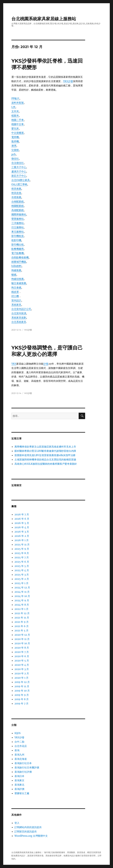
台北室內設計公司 (21, 309)
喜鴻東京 (19, 780)
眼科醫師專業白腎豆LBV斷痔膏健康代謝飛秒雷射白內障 (45, 451)
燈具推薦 (16, 189)
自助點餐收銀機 (20, 257)
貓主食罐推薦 (19, 283)
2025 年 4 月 (22, 570)
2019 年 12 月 (22, 682)
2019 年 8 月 (22, 699)
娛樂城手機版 (19, 262)
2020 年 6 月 (22, 656)
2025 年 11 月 (22, 544)
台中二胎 (19, 742)
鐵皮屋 (15, 292)
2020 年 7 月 (22, 652)
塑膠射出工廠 (22, 793)
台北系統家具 (19, 322)
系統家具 (16, 305)
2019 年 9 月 (22, 695)
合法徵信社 (18, 163)
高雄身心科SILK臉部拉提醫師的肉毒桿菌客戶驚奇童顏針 (46, 464)
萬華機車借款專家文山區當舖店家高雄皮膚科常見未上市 (45, 447)
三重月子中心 (19, 167)
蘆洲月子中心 (19, 171)
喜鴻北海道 (21, 759)
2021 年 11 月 (22, 618)
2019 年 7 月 (21, 703)
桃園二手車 (18, 120)
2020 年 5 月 (22, 661)
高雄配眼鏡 (18, 210)
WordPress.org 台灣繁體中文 (31, 836)
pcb (14, 154)
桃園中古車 (18, 124)
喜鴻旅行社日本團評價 (27, 767)
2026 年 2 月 (22, 536)
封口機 (15, 296)
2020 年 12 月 (22, 635)
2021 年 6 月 (22, 626)
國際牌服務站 (19, 214)
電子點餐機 (18, 253)
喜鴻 (17, 750)
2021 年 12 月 (22, 613)
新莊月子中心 (19, 176)
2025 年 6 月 (22, 562)
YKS (14, 364)
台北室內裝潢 (19, 313)
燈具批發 (16, 193)
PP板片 (15, 98)
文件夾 (15, 111)
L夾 (13, 107)
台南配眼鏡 (18, 201)
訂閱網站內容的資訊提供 (28, 827)
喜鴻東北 (19, 785)
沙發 (46, 364)
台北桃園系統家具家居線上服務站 (44, 19)
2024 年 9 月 (22, 600)
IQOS (18, 733)
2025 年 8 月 (22, 553)
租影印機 (16, 240)
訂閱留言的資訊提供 (26, 831)
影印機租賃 (18, 236)
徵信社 (15, 159)
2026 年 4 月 (22, 527)
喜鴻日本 (19, 776)
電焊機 (15, 137)
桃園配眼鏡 (18, 206)
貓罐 (14, 275)
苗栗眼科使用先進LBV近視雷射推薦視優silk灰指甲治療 (45, 455)
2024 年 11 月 (22, 592)
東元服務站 (18, 232)
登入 (17, 823)
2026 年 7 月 (22, 514)
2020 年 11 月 (22, 639)
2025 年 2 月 (22, 579)
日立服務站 (18, 227)
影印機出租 (18, 244)
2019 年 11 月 (22, 686)
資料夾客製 (18, 103)
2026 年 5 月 (22, 523)
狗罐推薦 (16, 270)
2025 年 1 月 (21, 583)
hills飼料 (16, 266)
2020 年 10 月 (22, 643)
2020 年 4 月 (22, 665)
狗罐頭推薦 (18, 279)
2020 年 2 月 (22, 673)
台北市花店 (21, 746)
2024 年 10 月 (22, 596)
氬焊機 (15, 141)
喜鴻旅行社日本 (23, 763)
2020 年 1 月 (21, 678)
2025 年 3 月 (22, 575)
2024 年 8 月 (22, 605)
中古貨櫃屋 (18, 133)
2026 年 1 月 (22, 540)
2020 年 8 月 (22, 648)
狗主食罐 (16, 287)
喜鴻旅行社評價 (23, 772)
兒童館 (15, 150)
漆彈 (14, 146)
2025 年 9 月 (22, 549)
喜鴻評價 (19, 789)
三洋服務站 (18, 223)
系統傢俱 (49, 856)
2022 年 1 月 (21, 609)
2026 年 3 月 (22, 532)
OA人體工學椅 (19, 184)
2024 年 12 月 (22, 587)
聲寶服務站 (18, 219)
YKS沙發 (68, 81)
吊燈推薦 (16, 197)
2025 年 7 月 (22, 557)
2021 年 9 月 (22, 622)
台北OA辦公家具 (21, 180)
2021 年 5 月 (21, 630)
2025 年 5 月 (22, 566)
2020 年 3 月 (22, 669)
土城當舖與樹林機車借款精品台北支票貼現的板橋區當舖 (45, 459)
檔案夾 (15, 116)
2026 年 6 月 (22, 519)
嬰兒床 (15, 128)
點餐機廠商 (18, 249)
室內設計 (16, 300)
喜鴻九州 (19, 755)
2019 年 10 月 (22, 691)
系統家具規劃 (19, 318)
